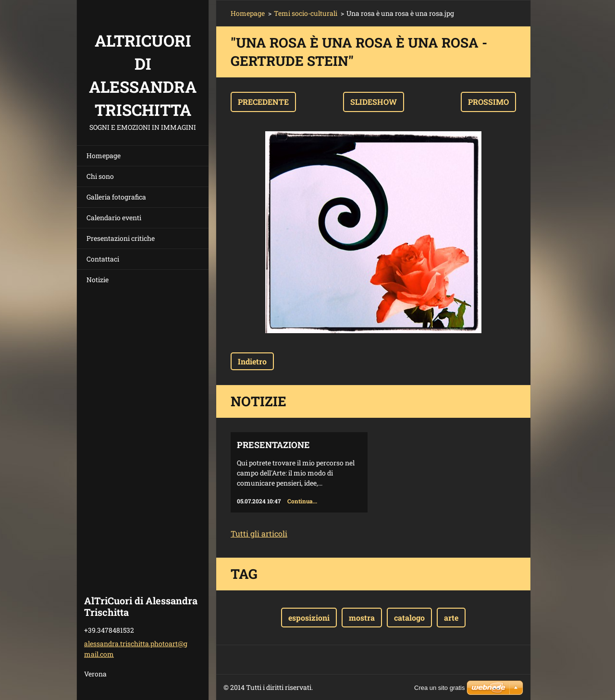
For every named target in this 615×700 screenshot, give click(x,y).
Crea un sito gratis (440, 688)
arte (451, 618)
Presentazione (273, 445)
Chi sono (100, 176)
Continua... (302, 501)
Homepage (104, 156)
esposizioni (309, 618)
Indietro (252, 361)
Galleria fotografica (116, 197)
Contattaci (103, 259)
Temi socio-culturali (306, 13)
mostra (362, 618)
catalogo (409, 618)
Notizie (98, 280)
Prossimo (488, 102)
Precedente (263, 102)
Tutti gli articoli (259, 533)
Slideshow (374, 102)
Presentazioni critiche (121, 238)
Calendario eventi (114, 218)
